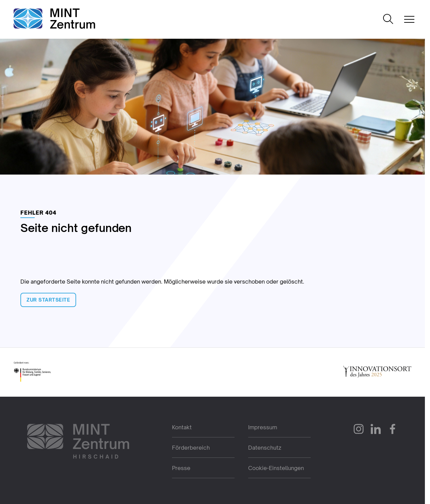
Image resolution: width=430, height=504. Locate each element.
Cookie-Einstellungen (276, 468)
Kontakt (182, 427)
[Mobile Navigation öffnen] (409, 19)
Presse (181, 468)
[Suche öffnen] (388, 20)
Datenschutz (265, 448)
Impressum (263, 427)
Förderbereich (191, 448)
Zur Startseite (48, 300)
